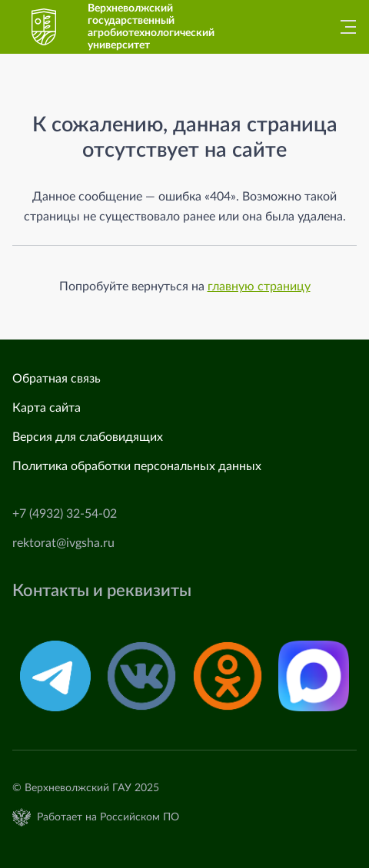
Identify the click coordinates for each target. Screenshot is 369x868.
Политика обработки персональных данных (137, 466)
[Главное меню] (344, 27)
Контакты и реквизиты (102, 591)
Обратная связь (57, 379)
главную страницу (259, 287)
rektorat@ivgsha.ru (63, 543)
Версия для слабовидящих (88, 437)
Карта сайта (47, 408)
